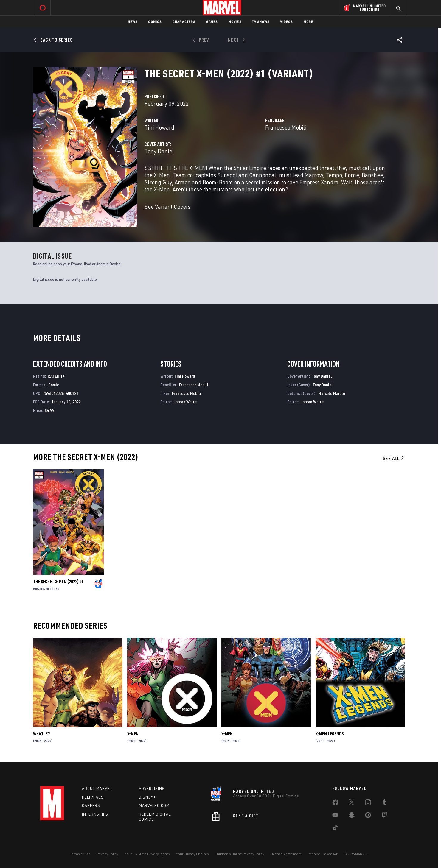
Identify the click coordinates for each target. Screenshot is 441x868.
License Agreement (286, 854)
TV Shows (261, 22)
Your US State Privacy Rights (147, 854)
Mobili (50, 589)
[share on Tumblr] (384, 803)
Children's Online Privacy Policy (240, 854)
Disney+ (147, 797)
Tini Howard (159, 127)
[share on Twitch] (384, 816)
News (133, 22)
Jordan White (185, 402)
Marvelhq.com (154, 805)
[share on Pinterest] (368, 816)
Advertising (152, 788)
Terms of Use (80, 854)
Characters (184, 22)
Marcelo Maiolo (332, 393)
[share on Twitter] (352, 803)
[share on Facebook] (335, 804)
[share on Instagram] (368, 803)
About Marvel (97, 788)
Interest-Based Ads (323, 854)
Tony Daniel (159, 151)
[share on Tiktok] (335, 829)
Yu (58, 589)
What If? (41, 734)
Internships (95, 814)
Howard (39, 589)
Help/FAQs (93, 797)
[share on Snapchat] (352, 816)
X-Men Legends (330, 734)
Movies (235, 22)
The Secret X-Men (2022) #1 (58, 582)
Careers (91, 805)
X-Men (133, 734)
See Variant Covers (167, 207)
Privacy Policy (107, 854)
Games (212, 22)
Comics (155, 22)
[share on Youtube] (335, 816)
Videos (286, 22)
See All (394, 458)
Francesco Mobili (286, 127)
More (309, 22)
